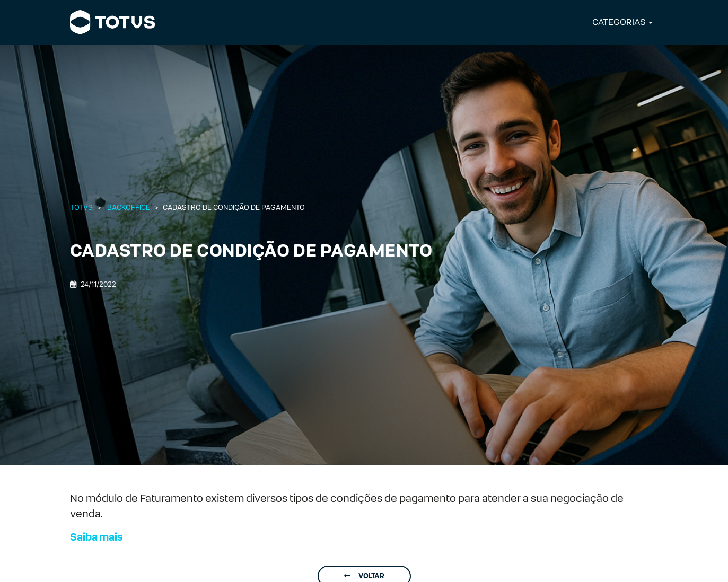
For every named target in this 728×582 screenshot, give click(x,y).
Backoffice (129, 208)
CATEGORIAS (619, 22)
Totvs (82, 208)
